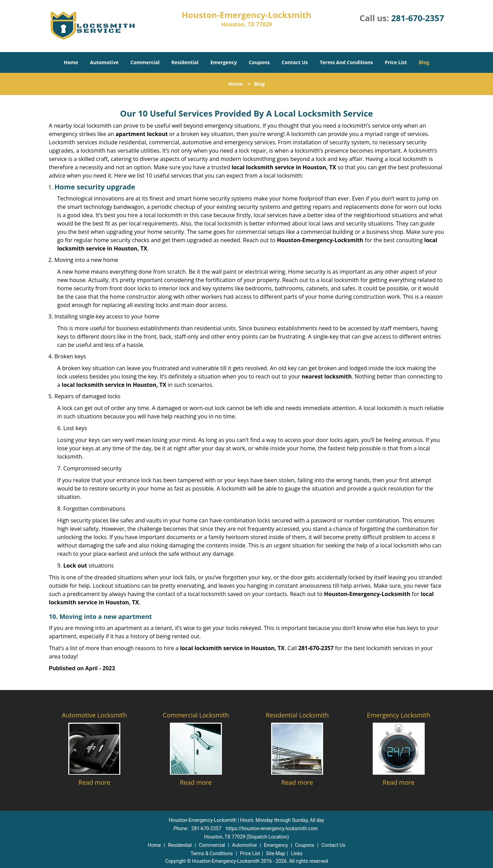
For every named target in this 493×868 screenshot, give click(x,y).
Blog (424, 62)
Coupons (259, 62)
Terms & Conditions (212, 853)
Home (71, 62)
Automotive (105, 62)
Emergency (224, 62)
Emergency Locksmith (399, 715)
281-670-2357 (418, 18)
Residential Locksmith (297, 715)
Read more (94, 782)
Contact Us (295, 62)
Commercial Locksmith (196, 715)
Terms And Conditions (346, 62)
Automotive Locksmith (94, 715)
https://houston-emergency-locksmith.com (272, 828)
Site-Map (275, 853)
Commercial (145, 62)
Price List (396, 62)
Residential (185, 62)
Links (297, 853)
